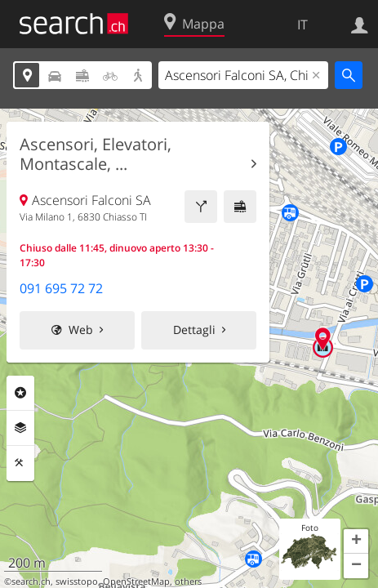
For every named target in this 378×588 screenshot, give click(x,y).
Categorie (20, 393)
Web (81, 330)
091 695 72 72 (61, 288)
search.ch (31, 581)
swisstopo (77, 581)
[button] (356, 541)
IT (302, 24)
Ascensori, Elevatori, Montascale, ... (96, 154)
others (188, 581)
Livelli (20, 428)
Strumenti (20, 463)
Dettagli (194, 330)
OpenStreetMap (136, 581)
